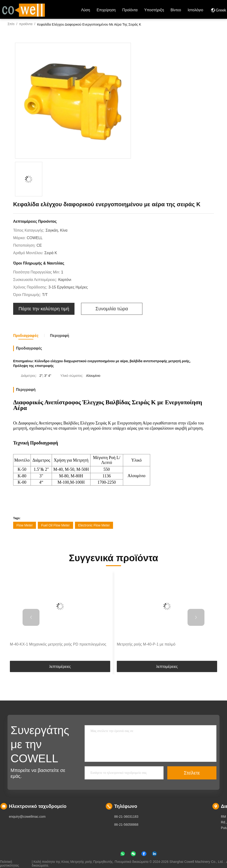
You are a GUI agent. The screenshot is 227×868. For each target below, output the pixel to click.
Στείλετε (192, 773)
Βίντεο (176, 10)
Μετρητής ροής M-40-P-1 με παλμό (146, 644)
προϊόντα (130, 10)
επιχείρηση (106, 10)
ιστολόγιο (195, 10)
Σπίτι (11, 24)
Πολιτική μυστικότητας (10, 862)
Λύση (86, 10)
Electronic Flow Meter (94, 525)
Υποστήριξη (154, 10)
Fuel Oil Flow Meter (55, 525)
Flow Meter (25, 525)
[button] (31, 617)
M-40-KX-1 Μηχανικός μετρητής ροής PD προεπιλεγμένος (58, 644)
